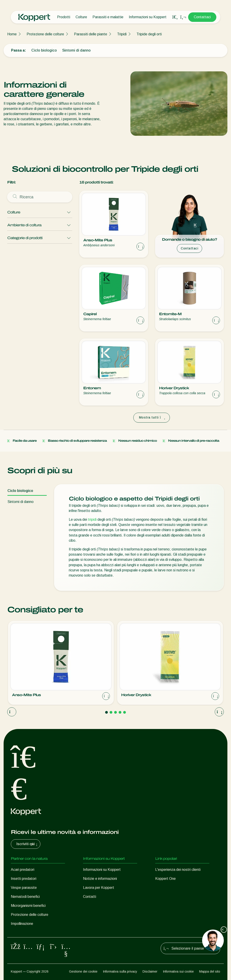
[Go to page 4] (120, 712)
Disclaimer (150, 971)
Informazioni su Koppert (148, 17)
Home (12, 34)
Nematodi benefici (25, 897)
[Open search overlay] (175, 17)
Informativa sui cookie (178, 971)
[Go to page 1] (106, 712)
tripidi (92, 519)
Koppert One (165, 879)
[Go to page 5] (125, 712)
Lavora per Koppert (99, 888)
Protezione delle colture (45, 34)
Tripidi (122, 34)
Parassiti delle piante (91, 34)
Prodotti (64, 17)
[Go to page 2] (111, 712)
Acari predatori (23, 870)
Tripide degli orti (149, 34)
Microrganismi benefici (28, 906)
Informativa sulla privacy (120, 971)
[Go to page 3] (115, 712)
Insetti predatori (24, 879)
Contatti (90, 897)
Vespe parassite (24, 888)
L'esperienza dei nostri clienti (178, 870)
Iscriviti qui (27, 844)
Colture (81, 17)
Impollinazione (22, 924)
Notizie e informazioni (100, 879)
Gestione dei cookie (83, 971)
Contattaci (202, 17)
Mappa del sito (210, 971)
